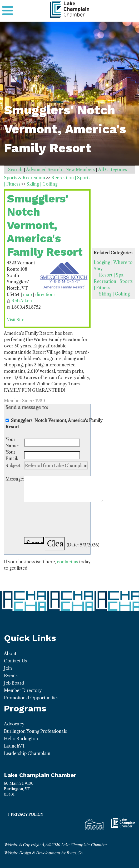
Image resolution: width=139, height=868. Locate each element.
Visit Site (16, 320)
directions (45, 294)
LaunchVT (15, 746)
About (10, 653)
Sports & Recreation (24, 178)
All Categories (113, 169)
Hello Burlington (21, 739)
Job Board (14, 683)
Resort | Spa (111, 275)
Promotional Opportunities (31, 698)
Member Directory (23, 690)
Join (8, 668)
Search (15, 169)
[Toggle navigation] (8, 11)
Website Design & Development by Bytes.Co (43, 853)
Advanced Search (44, 169)
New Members (80, 169)
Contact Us (15, 661)
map (27, 294)
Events (11, 676)
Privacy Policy (27, 814)
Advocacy (14, 724)
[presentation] (64, 520)
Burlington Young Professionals (35, 731)
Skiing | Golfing (114, 294)
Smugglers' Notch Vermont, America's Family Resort (45, 225)
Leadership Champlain (27, 753)
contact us (67, 562)
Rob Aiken (22, 301)
